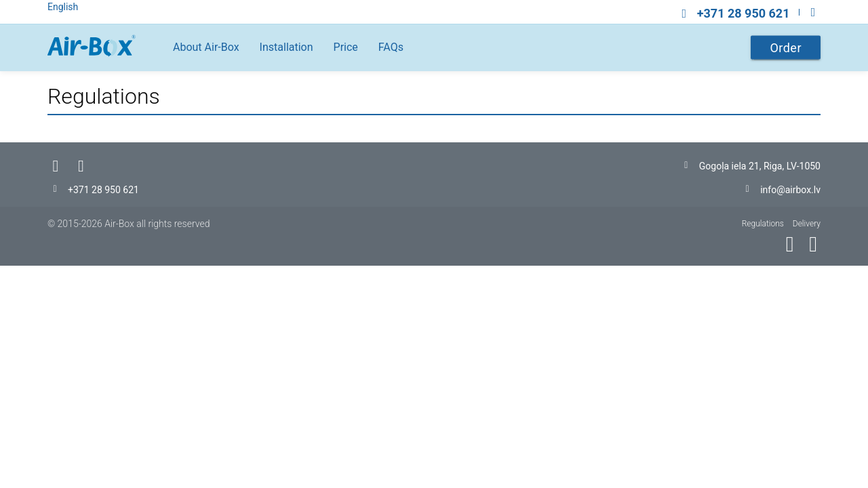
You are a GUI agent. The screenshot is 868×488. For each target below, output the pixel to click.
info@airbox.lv (790, 190)
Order (786, 48)
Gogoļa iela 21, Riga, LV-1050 (760, 166)
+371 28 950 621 (103, 190)
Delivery (807, 224)
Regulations (763, 224)
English (63, 7)
